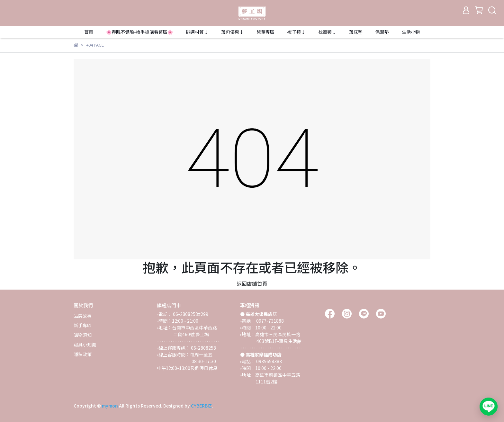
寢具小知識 (85, 345)
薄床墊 (356, 32)
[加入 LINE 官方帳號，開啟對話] (489, 407)
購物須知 (83, 335)
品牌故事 (83, 316)
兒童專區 (265, 32)
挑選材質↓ (197, 32)
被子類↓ (296, 32)
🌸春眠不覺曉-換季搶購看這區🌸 (139, 32)
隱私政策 (83, 354)
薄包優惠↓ (232, 32)
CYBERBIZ (201, 406)
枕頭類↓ (327, 32)
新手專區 (83, 325)
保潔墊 (382, 32)
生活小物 (411, 32)
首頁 (89, 32)
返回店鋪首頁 (252, 283)
